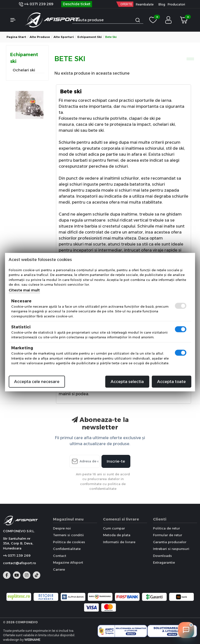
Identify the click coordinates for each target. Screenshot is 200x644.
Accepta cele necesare (37, 381)
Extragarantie (164, 562)
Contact (60, 556)
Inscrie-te (116, 461)
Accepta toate (172, 381)
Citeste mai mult (24, 290)
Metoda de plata (117, 535)
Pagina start (16, 37)
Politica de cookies (69, 542)
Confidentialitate (67, 549)
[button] (15, 20)
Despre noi (62, 528)
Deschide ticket (77, 4)
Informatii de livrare (119, 542)
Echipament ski (90, 37)
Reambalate (145, 4)
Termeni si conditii (68, 535)
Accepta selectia (127, 381)
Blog (162, 4)
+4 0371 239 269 (36, 4)
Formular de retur (168, 535)
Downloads (162, 556)
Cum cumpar (114, 528)
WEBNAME (32, 640)
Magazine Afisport (68, 562)
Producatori (176, 4)
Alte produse (40, 37)
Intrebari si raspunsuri (171, 549)
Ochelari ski (24, 70)
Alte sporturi (64, 37)
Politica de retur (166, 528)
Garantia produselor (170, 542)
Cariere (59, 569)
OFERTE (126, 4)
